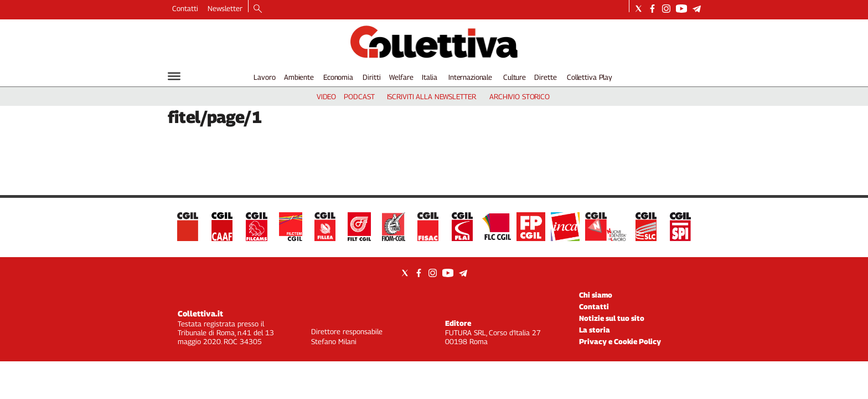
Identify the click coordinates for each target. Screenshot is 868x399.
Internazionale (470, 77)
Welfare (401, 77)
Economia (338, 77)
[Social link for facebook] (652, 9)
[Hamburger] (174, 76)
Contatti (185, 8)
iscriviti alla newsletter (432, 96)
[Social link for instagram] (666, 9)
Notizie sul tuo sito (612, 318)
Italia (429, 77)
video (326, 96)
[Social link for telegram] (697, 9)
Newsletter (225, 8)
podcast (359, 96)
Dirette (545, 77)
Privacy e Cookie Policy (620, 341)
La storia (595, 330)
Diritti (371, 77)
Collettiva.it (200, 313)
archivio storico (520, 96)
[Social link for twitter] (639, 9)
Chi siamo (596, 295)
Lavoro (264, 77)
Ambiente (299, 77)
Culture (515, 77)
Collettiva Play (590, 77)
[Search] (258, 9)
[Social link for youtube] (681, 9)
